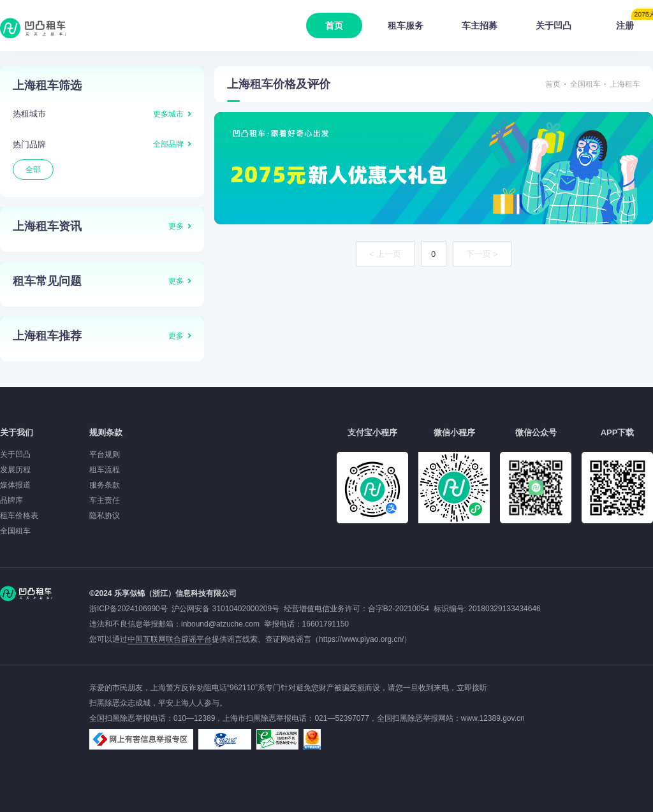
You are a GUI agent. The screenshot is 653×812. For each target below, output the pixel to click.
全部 (33, 170)
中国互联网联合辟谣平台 (170, 639)
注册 (635, 22)
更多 (176, 226)
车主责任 (105, 500)
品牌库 (11, 500)
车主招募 (480, 25)
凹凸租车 (34, 28)
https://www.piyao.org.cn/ (361, 639)
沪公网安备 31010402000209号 (225, 609)
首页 (334, 25)
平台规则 (105, 454)
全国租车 (585, 84)
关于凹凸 (554, 25)
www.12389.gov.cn (493, 718)
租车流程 (105, 470)
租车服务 (406, 25)
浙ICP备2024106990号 (130, 609)
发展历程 (15, 470)
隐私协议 (105, 516)
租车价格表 (19, 516)
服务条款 (105, 485)
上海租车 (625, 84)
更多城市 (168, 114)
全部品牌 (168, 144)
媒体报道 (15, 485)
